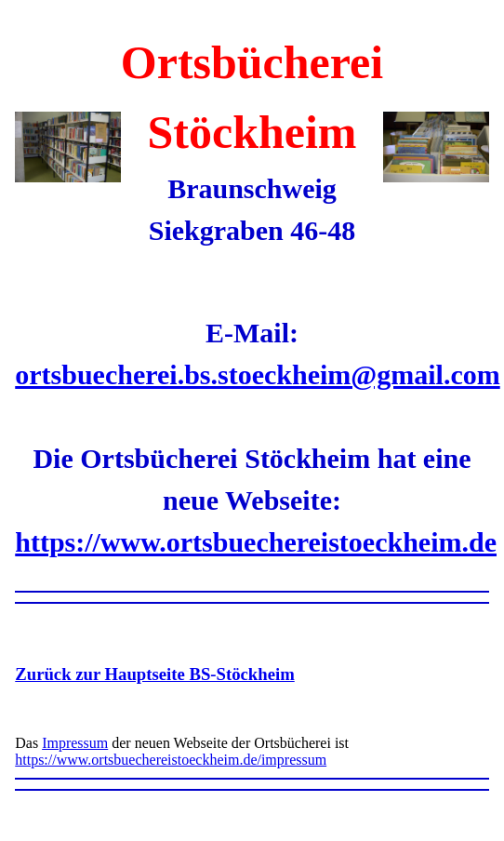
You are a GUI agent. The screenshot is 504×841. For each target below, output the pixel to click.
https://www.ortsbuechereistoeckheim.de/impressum (171, 760)
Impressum (75, 743)
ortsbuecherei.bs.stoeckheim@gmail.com (257, 374)
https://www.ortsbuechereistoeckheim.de (256, 542)
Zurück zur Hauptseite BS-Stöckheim (154, 674)
